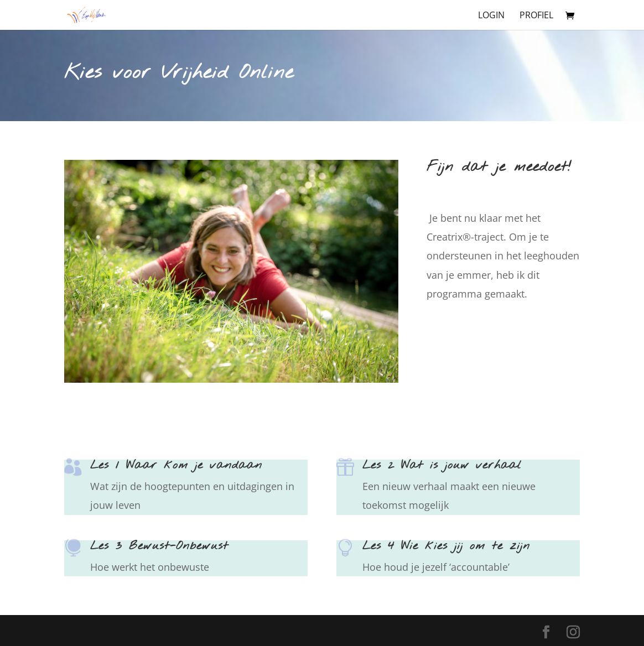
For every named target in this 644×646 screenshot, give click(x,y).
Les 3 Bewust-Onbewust (159, 546)
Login (491, 16)
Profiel (536, 16)
